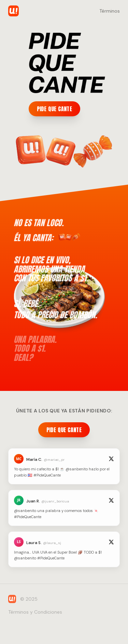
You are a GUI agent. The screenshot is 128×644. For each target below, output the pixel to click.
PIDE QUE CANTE (55, 109)
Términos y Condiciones (35, 612)
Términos (110, 11)
